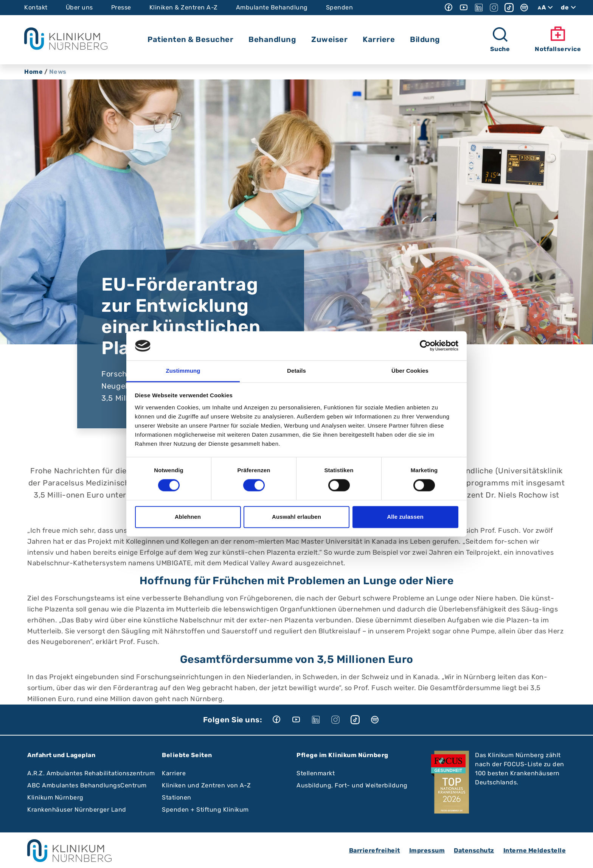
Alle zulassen (405, 517)
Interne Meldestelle (535, 850)
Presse (121, 7)
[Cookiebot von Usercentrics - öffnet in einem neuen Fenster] (425, 346)
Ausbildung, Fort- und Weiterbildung (352, 785)
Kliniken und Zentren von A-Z (206, 785)
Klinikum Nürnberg (55, 797)
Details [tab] (296, 371)
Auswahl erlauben (296, 517)
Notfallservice (558, 39)
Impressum (427, 850)
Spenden (340, 7)
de (569, 8)
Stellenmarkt (316, 773)
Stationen (177, 797)
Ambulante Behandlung (272, 7)
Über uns (79, 7)
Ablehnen (188, 517)
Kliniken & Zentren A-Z (184, 7)
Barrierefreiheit (375, 850)
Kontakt (36, 7)
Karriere (174, 773)
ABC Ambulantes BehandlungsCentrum (87, 785)
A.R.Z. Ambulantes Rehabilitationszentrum (91, 773)
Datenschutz (474, 850)
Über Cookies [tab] (410, 371)
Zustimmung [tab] (183, 371)
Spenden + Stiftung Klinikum (205, 810)
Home (33, 72)
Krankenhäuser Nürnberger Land (77, 810)
